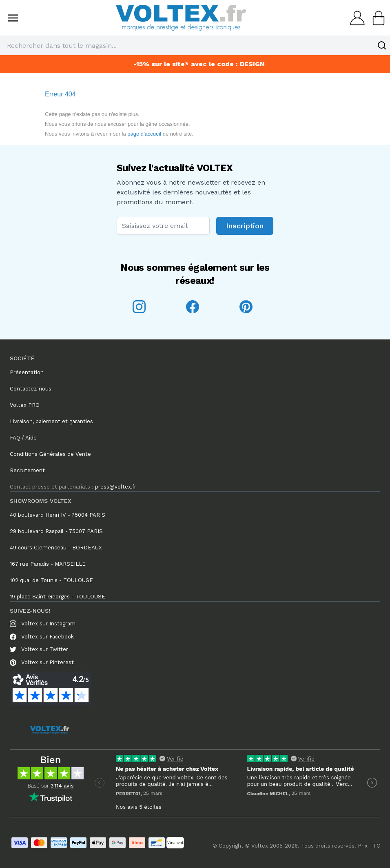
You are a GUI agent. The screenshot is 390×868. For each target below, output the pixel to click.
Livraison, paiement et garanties (51, 421)
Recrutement (27, 470)
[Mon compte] (355, 18)
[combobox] (195, 45)
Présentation (27, 372)
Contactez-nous (31, 389)
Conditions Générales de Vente (50, 454)
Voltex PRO (25, 405)
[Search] (382, 45)
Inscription (245, 226)
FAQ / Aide (23, 438)
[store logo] (181, 18)
